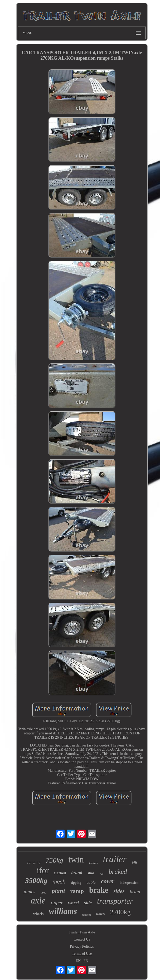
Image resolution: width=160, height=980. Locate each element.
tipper (57, 903)
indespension (129, 883)
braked (118, 872)
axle (38, 900)
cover (108, 881)
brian (135, 892)
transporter (115, 901)
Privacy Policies (82, 946)
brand (77, 873)
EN (78, 961)
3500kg (36, 880)
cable (91, 882)
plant (58, 891)
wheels (38, 914)
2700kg (120, 912)
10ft (134, 862)
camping (34, 862)
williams (63, 911)
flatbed (60, 873)
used (43, 892)
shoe (91, 873)
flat (101, 874)
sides (119, 891)
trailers (93, 863)
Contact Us (82, 939)
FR (86, 961)
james (30, 892)
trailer (115, 859)
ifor (43, 870)
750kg (54, 860)
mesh (59, 882)
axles (101, 914)
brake (99, 890)
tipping (76, 883)
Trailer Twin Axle (82, 932)
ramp (77, 891)
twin (76, 860)
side (88, 903)
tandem (86, 915)
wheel (73, 903)
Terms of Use (82, 954)
